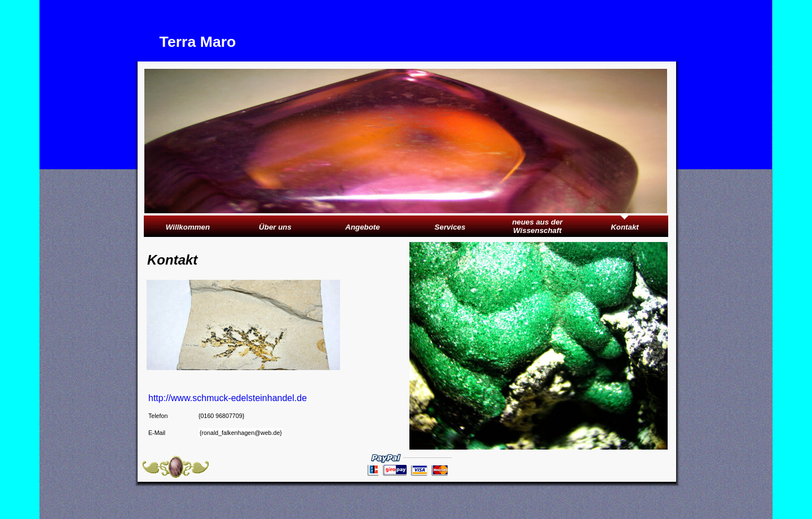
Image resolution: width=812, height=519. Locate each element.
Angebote (362, 227)
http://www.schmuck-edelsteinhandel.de (229, 398)
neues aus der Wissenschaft (537, 226)
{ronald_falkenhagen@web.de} (241, 433)
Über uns (275, 227)
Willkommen (188, 227)
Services (450, 227)
